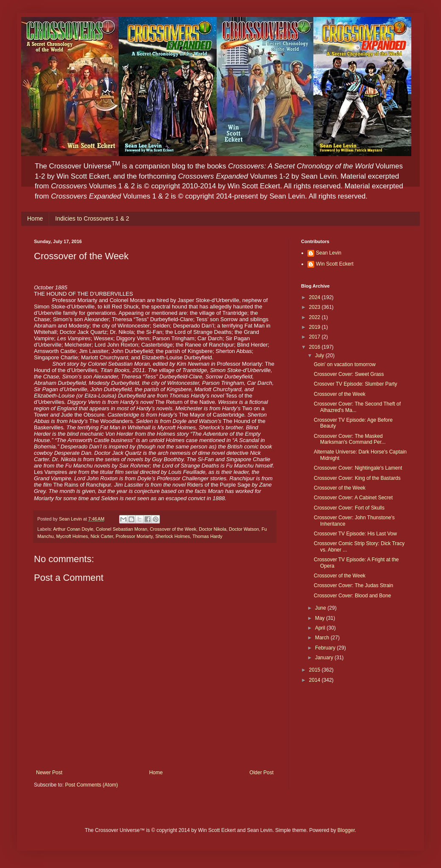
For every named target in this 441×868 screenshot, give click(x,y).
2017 (315, 337)
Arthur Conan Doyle (73, 529)
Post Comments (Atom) (91, 785)
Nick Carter (102, 536)
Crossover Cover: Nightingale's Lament (358, 468)
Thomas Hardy (208, 536)
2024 (315, 297)
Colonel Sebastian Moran (121, 529)
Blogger (346, 830)
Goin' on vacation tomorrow (345, 364)
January (325, 658)
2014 (315, 680)
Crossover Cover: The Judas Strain (353, 585)
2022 (315, 317)
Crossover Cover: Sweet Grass (349, 374)
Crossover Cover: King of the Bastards (357, 478)
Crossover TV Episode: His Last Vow (355, 534)
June (321, 608)
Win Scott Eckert (335, 264)
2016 (315, 347)
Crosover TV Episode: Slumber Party (356, 384)
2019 (315, 327)
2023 (315, 307)
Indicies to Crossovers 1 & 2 (92, 218)
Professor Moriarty (134, 536)
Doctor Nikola (213, 529)
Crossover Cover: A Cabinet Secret (353, 498)
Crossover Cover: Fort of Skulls (349, 508)
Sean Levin (329, 253)
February (326, 648)
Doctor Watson (244, 529)
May (321, 618)
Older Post (261, 773)
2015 (315, 670)
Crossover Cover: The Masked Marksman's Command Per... (350, 439)
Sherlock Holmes (173, 536)
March (323, 638)
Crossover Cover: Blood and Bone (352, 596)
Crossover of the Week (173, 529)
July (320, 356)
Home (35, 218)
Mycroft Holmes (72, 536)
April (321, 628)
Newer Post (49, 773)
